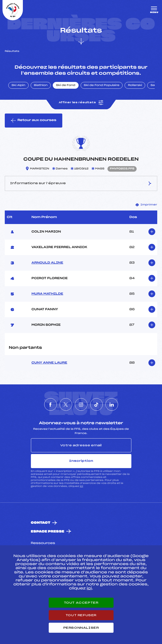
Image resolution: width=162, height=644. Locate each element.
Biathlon (41, 85)
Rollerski (135, 85)
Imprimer (146, 205)
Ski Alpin (18, 85)
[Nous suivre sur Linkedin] (112, 404)
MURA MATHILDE (47, 294)
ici (82, 486)
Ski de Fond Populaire (102, 85)
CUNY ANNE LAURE (49, 363)
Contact (41, 523)
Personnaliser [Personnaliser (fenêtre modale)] (81, 628)
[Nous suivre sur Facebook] (50, 404)
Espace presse (48, 532)
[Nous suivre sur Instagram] (81, 404)
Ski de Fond (66, 85)
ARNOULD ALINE (47, 263)
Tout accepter (81, 603)
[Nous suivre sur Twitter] (66, 404)
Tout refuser (81, 615)
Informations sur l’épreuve (81, 183)
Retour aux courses (34, 121)
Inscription (81, 461)
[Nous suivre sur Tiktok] (96, 404)
